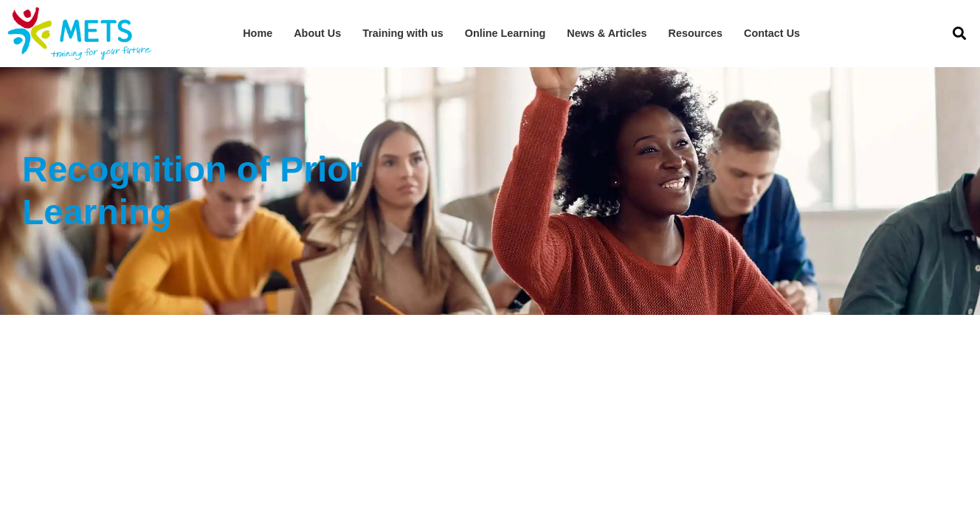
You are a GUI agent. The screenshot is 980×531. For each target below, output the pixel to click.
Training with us (403, 33)
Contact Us (772, 33)
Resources (696, 33)
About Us (317, 33)
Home (258, 33)
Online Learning (505, 33)
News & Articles (607, 33)
